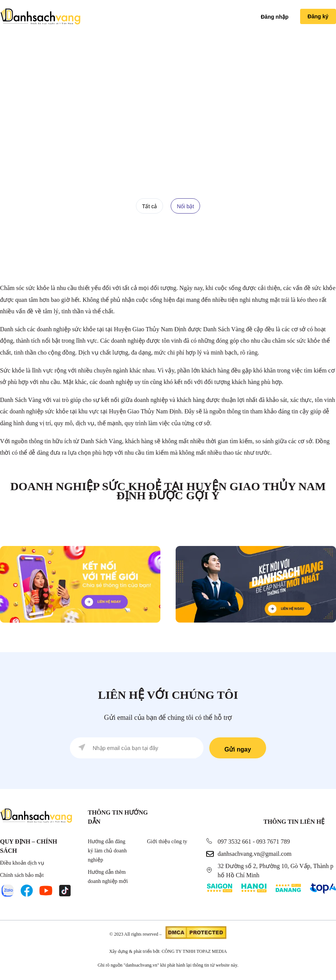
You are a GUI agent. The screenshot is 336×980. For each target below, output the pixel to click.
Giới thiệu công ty (167, 842)
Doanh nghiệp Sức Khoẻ (207, 129)
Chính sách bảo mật (22, 875)
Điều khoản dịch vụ (22, 863)
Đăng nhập (275, 17)
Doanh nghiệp (152, 129)
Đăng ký (318, 16)
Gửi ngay (238, 749)
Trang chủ (113, 129)
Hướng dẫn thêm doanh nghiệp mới (108, 877)
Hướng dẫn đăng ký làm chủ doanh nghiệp (107, 851)
